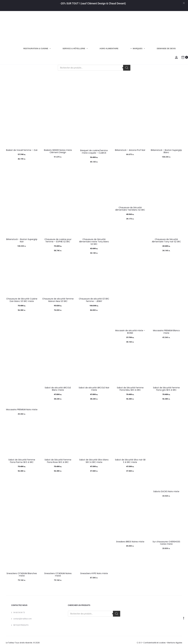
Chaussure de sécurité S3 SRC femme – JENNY (94, 300)
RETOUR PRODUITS (21, 625)
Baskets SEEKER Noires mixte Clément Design (58, 151)
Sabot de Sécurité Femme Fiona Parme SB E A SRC (22, 461)
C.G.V (139, 643)
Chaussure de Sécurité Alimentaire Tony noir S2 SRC (166, 241)
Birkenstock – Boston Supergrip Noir (22, 241)
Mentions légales (175, 643)
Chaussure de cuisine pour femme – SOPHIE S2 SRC (58, 241)
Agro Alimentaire (109, 49)
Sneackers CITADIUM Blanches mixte (22, 575)
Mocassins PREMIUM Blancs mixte (166, 332)
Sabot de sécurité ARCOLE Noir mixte (94, 389)
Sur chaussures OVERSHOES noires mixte (166, 543)
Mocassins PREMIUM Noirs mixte (22, 410)
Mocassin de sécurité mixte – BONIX (130, 332)
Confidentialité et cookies (154, 643)
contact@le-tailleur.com (23, 619)
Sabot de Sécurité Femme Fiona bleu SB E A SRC (130, 389)
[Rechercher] (127, 68)
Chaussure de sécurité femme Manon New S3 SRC (58, 300)
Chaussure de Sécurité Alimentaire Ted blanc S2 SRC (130, 209)
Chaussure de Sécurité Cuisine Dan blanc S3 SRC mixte (22, 300)
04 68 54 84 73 (19, 613)
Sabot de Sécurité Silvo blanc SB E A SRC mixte (94, 461)
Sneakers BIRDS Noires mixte (130, 542)
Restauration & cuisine (37, 49)
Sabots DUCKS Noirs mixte (166, 491)
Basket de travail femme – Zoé (22, 150)
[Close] (184, 3)
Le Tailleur (10, 643)
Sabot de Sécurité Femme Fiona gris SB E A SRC (166, 389)
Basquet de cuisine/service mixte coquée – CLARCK (94, 152)
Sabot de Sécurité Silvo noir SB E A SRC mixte (130, 461)
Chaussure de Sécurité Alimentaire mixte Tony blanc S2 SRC (94, 242)
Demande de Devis (166, 49)
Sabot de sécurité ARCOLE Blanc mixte (58, 389)
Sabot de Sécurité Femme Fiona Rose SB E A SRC (58, 461)
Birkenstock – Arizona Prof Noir (130, 150)
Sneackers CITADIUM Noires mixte (58, 575)
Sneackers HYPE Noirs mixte (94, 573)
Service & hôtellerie (75, 49)
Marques (139, 49)
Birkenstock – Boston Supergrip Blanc (166, 151)
